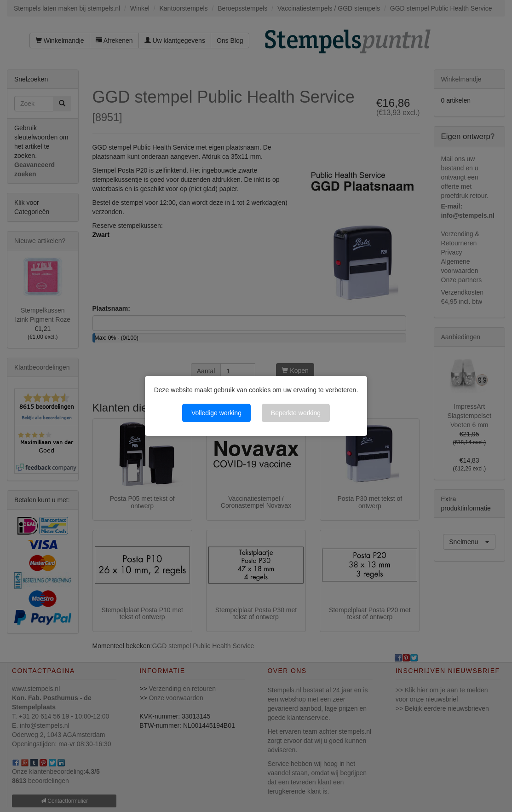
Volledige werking (216, 413)
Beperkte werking (296, 413)
